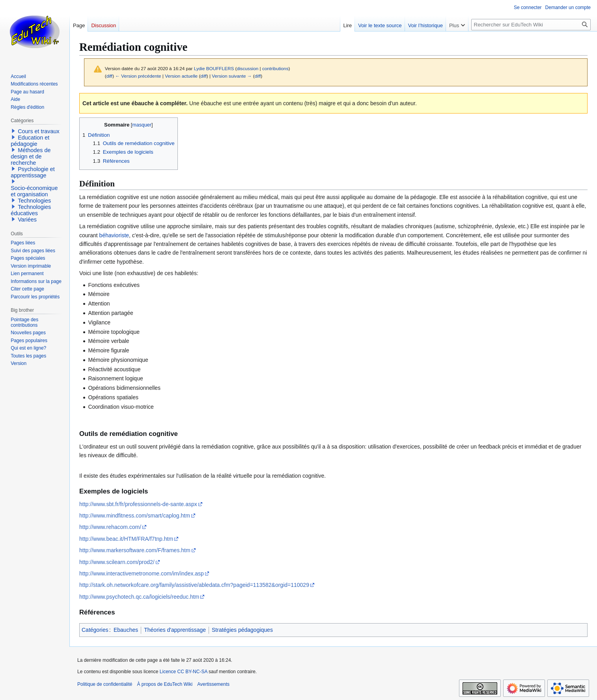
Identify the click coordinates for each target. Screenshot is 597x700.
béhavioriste (114, 235)
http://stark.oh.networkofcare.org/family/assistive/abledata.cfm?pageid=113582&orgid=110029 (194, 585)
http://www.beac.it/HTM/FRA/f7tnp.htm (126, 539)
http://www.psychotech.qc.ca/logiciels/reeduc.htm (139, 597)
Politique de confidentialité (105, 684)
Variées (27, 220)
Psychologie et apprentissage (33, 172)
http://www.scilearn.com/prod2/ (117, 562)
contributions (275, 68)
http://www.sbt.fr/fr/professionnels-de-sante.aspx (138, 504)
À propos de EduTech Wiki (165, 684)
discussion (247, 68)
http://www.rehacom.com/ (110, 527)
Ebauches (126, 630)
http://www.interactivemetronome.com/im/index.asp (142, 573)
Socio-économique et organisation (34, 191)
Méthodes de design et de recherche (31, 156)
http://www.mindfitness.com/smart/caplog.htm (135, 516)
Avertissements (213, 684)
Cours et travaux (39, 131)
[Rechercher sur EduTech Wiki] (531, 25)
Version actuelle (181, 76)
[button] (13, 131)
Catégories (95, 630)
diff (109, 76)
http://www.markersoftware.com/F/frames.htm (135, 550)
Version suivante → (232, 76)
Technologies (34, 201)
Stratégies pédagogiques (242, 630)
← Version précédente (138, 76)
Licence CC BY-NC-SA (184, 672)
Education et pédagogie (30, 141)
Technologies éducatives (31, 210)
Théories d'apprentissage (175, 630)
